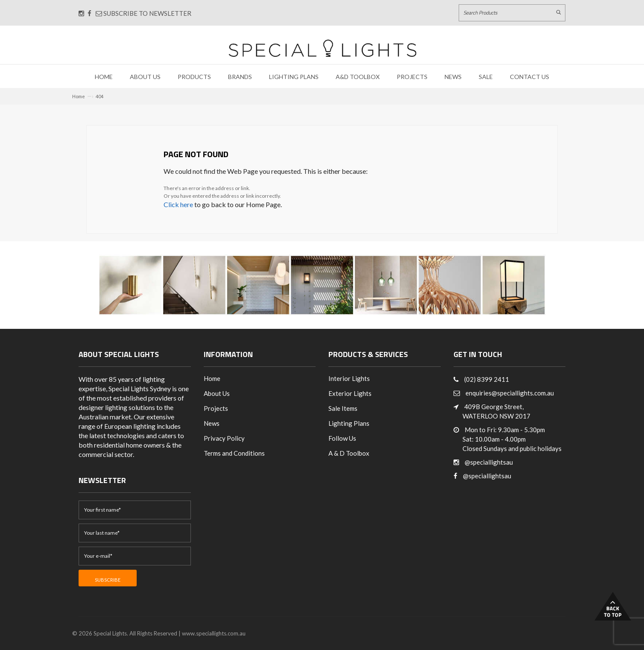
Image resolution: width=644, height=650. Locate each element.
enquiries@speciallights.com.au (510, 393)
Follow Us (342, 438)
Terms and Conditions (234, 453)
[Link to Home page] (322, 48)
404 (100, 96)
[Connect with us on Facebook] (89, 13)
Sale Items (343, 408)
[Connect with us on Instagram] (81, 13)
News (453, 77)
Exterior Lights (350, 393)
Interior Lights (349, 378)
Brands (240, 77)
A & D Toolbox (349, 453)
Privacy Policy (224, 438)
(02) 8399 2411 (487, 379)
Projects (412, 77)
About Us (145, 77)
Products (194, 77)
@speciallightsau (489, 462)
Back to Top (613, 606)
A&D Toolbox (358, 77)
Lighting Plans (294, 77)
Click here (178, 204)
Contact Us (530, 77)
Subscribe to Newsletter (143, 13)
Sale (486, 77)
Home (104, 77)
